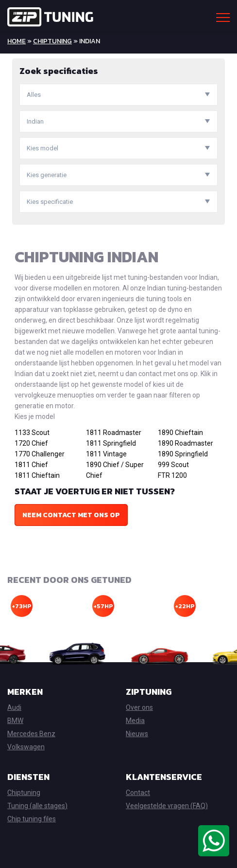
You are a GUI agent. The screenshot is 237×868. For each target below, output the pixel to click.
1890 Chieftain (180, 433)
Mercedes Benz (31, 734)
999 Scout (173, 465)
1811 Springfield (111, 443)
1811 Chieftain (37, 475)
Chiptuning (52, 41)
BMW (15, 721)
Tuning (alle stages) (37, 806)
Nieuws (137, 734)
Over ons (139, 707)
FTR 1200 (172, 475)
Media (135, 721)
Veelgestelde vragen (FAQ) (167, 806)
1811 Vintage (106, 454)
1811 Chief (31, 465)
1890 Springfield (183, 454)
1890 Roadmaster (186, 443)
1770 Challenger (40, 454)
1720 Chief (31, 443)
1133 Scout (32, 433)
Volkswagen (26, 747)
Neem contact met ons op (71, 515)
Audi (14, 707)
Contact (138, 793)
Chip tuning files (32, 819)
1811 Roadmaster (114, 433)
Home (17, 41)
